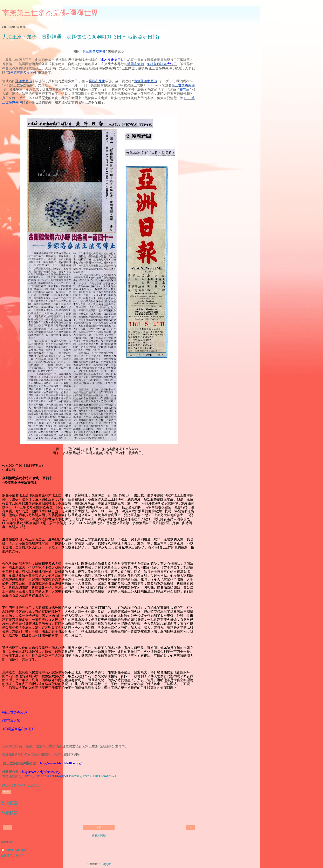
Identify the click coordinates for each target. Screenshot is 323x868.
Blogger (106, 864)
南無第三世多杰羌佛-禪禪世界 (50, 13)
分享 (7, 792)
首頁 (99, 827)
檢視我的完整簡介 (13, 856)
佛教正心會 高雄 (16, 850)
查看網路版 (99, 835)
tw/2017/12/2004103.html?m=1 (71, 776)
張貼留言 (10, 813)
